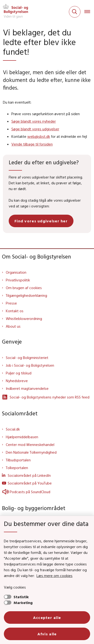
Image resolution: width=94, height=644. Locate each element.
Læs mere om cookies (54, 576)
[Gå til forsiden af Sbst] (14, 12)
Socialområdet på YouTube (30, 483)
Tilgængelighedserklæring (26, 295)
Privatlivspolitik (18, 280)
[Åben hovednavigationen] (89, 12)
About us (13, 326)
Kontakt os (15, 311)
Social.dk (13, 429)
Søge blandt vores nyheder (34, 121)
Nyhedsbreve (17, 381)
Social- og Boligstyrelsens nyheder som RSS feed (46, 397)
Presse (11, 303)
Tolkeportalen (17, 468)
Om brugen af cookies (24, 288)
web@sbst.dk (39, 136)
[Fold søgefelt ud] (75, 12)
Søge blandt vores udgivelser (35, 129)
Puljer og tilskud (19, 373)
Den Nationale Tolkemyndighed (31, 452)
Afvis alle (47, 634)
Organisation (16, 272)
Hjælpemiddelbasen (22, 437)
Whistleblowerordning (24, 319)
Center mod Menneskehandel (30, 445)
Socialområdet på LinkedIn (29, 475)
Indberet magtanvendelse (27, 388)
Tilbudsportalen (18, 460)
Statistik (21, 597)
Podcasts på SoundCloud (26, 492)
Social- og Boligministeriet (27, 358)
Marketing (23, 603)
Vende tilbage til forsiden (32, 144)
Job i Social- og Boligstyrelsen (30, 365)
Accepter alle (47, 617)
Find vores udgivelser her (41, 221)
